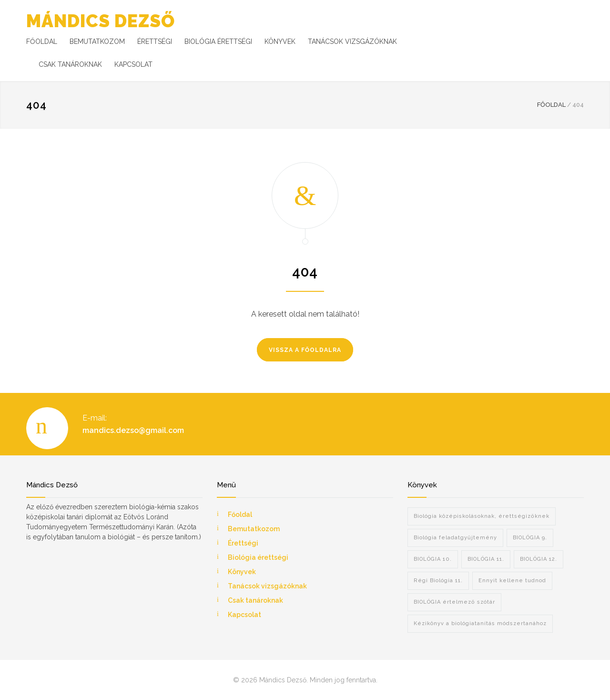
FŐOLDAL (42, 41)
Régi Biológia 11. (438, 581)
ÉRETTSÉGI (155, 41)
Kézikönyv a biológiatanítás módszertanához (480, 623)
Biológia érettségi (258, 557)
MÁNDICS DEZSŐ (101, 21)
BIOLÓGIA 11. (486, 559)
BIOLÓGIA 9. (530, 538)
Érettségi (243, 543)
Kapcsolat (244, 615)
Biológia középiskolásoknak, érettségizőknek (482, 516)
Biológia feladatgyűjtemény (455, 538)
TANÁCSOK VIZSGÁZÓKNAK (352, 41)
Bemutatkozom (254, 529)
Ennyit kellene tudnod (512, 581)
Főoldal (240, 515)
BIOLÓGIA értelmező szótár (454, 602)
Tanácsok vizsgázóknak (267, 586)
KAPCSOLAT (133, 64)
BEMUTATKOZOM (97, 41)
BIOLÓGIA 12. (539, 559)
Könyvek (242, 572)
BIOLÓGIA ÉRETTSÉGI (218, 41)
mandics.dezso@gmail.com (133, 430)
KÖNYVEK (280, 41)
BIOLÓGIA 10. (433, 559)
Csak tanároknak (255, 600)
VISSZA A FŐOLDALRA (305, 350)
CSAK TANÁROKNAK (70, 64)
